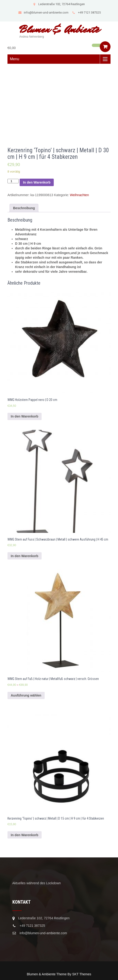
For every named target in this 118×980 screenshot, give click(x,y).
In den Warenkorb (37, 182)
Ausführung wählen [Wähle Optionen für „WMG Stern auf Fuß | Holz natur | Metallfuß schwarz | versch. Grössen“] (26, 695)
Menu (14, 59)
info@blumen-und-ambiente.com (43, 12)
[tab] (24, 208)
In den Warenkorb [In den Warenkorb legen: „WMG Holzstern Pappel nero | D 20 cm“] (25, 416)
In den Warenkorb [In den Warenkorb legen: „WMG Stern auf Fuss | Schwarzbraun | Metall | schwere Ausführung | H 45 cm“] (25, 556)
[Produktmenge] (13, 181)
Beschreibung (24, 208)
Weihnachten (79, 195)
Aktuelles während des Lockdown (37, 883)
